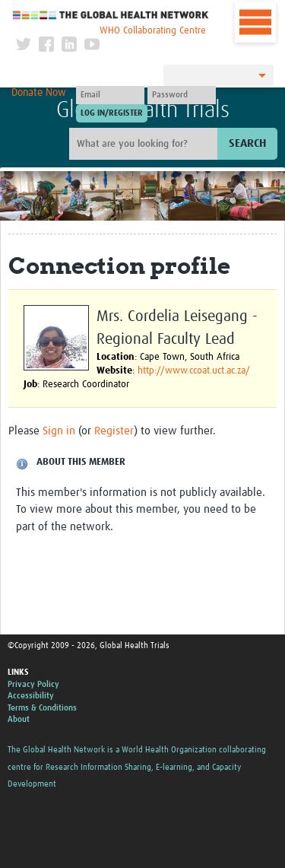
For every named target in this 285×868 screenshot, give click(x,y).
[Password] (182, 95)
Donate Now (39, 93)
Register (114, 431)
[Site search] (145, 144)
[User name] (110, 95)
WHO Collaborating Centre (153, 31)
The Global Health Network (111, 15)
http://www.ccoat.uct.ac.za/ (194, 371)
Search (247, 143)
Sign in (59, 431)
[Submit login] (112, 113)
